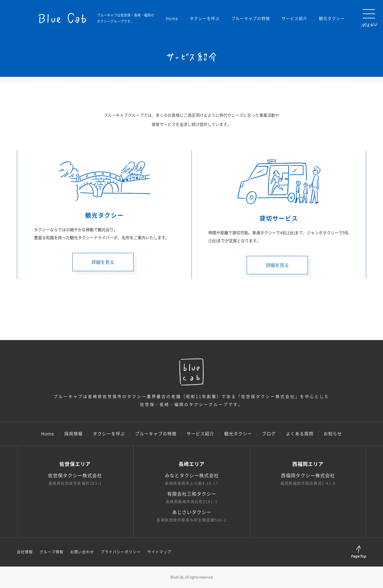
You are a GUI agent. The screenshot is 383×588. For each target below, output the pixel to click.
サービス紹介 (294, 18)
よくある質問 (300, 433)
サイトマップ (159, 552)
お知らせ (333, 433)
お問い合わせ (82, 552)
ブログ (269, 433)
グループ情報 (51, 552)
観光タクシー (332, 18)
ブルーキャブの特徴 (251, 18)
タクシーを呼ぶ (205, 18)
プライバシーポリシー (121, 552)
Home (172, 18)
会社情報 (25, 552)
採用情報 (74, 433)
